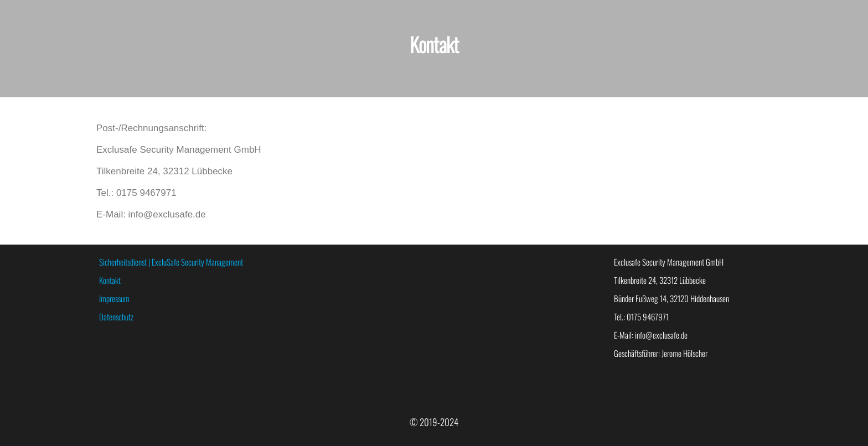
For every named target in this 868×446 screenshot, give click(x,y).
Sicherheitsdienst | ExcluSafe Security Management (171, 262)
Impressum (114, 298)
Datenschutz (116, 317)
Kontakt (110, 280)
